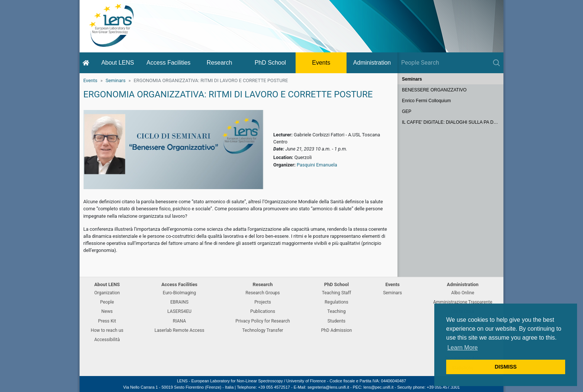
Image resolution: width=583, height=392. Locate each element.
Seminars (116, 80)
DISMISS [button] (505, 367)
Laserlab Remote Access (179, 330)
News (107, 311)
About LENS (117, 63)
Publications (263, 311)
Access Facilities (168, 63)
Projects (263, 302)
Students (336, 321)
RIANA (180, 321)
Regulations (336, 302)
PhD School (270, 63)
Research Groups (262, 293)
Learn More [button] (463, 348)
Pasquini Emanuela (317, 165)
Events (321, 63)
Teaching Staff (337, 293)
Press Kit (107, 321)
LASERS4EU (179, 311)
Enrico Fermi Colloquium (426, 101)
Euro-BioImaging (179, 293)
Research (219, 63)
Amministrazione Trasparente (463, 302)
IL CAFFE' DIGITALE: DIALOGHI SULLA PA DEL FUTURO (453, 122)
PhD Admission (336, 330)
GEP (407, 111)
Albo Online (463, 293)
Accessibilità (107, 340)
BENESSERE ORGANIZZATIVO (434, 90)
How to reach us (107, 330)
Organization (107, 293)
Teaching (336, 311)
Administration (372, 63)
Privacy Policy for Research (262, 321)
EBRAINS (179, 302)
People (107, 302)
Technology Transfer (262, 330)
